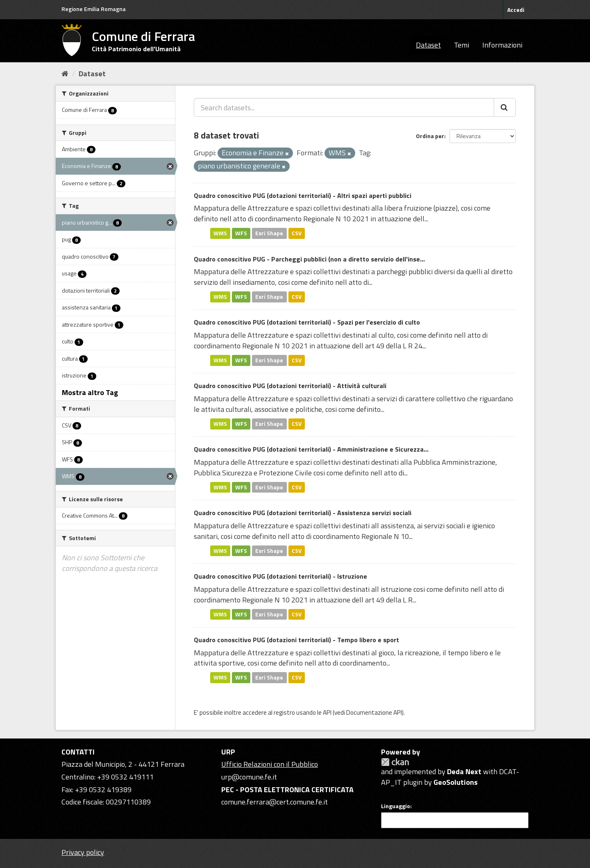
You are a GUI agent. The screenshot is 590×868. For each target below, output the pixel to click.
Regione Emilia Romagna (94, 9)
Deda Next (464, 771)
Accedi (516, 10)
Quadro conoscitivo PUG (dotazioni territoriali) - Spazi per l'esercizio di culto (307, 322)
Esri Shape (269, 233)
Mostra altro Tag (90, 392)
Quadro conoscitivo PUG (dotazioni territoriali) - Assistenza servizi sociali (303, 513)
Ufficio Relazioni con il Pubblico (270, 764)
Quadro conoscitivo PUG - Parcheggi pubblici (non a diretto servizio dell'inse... (309, 259)
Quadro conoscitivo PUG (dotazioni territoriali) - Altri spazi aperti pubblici (303, 195)
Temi (462, 45)
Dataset (428, 45)
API (327, 712)
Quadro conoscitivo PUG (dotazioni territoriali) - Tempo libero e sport (296, 640)
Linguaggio (396, 806)
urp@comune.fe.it (249, 777)
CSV (297, 233)
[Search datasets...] (344, 107)
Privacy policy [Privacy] (83, 852)
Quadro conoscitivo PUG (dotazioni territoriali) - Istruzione (280, 576)
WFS (241, 233)
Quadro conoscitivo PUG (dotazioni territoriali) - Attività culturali (290, 386)
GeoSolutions (456, 782)
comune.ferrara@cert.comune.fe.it (275, 802)
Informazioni (502, 45)
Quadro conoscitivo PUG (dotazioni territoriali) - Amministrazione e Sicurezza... (311, 449)
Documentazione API (374, 712)
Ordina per (430, 136)
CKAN (395, 762)
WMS (220, 233)
